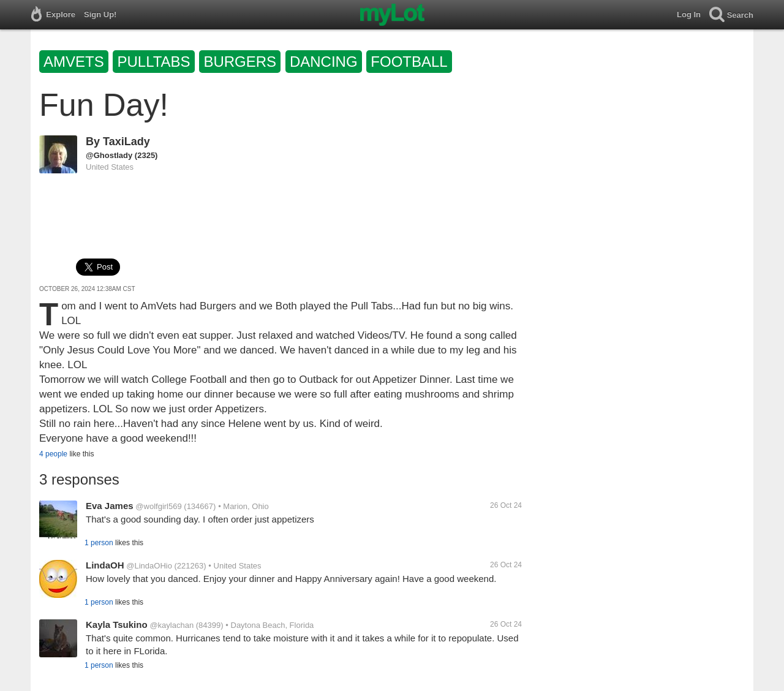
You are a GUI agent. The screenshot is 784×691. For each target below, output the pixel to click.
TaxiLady (126, 142)
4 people (53, 454)
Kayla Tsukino (117, 625)
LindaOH (105, 565)
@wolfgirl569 (158, 506)
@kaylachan (171, 625)
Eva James (110, 506)
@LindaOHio (149, 566)
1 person (99, 543)
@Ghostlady (109, 155)
